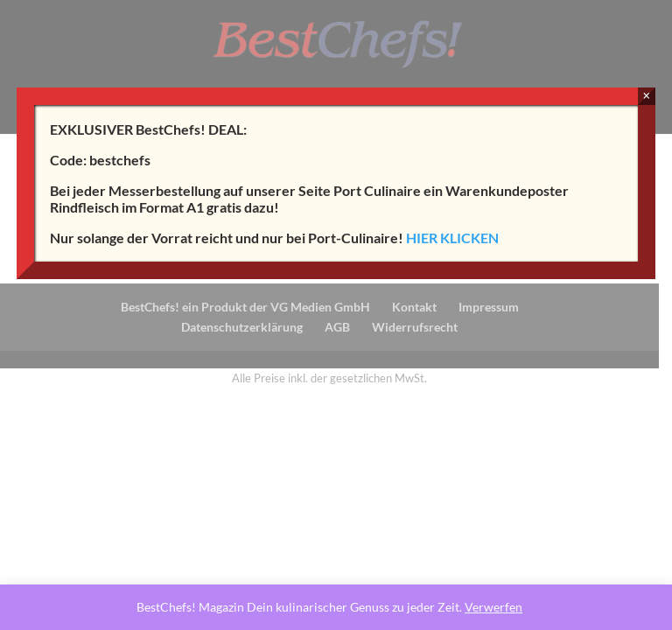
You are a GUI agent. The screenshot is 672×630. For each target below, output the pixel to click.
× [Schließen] (646, 96)
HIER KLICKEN (452, 238)
